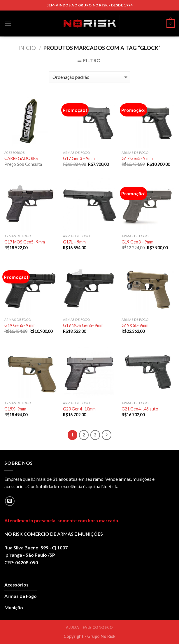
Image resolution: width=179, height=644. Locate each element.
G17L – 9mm (74, 242)
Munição (14, 607)
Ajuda (72, 628)
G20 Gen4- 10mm (79, 409)
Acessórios (16, 585)
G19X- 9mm (15, 409)
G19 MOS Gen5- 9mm (83, 325)
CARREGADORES (21, 158)
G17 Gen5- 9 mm (137, 158)
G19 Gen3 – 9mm (137, 242)
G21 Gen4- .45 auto (140, 409)
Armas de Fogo (21, 596)
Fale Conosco (98, 628)
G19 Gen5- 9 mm (20, 325)
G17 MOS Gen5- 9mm (25, 242)
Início (27, 48)
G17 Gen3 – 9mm (79, 158)
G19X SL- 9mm (135, 325)
